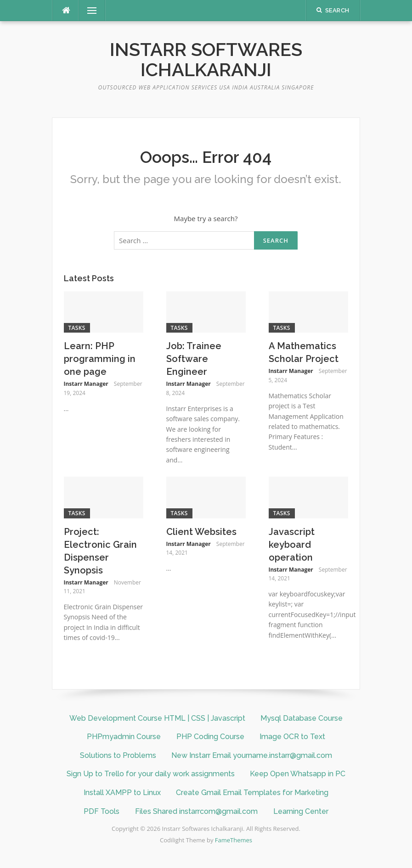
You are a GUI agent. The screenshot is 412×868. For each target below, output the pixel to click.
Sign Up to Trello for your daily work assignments (151, 774)
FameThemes (234, 840)
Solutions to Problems (118, 755)
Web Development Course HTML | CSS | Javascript (157, 718)
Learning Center (301, 811)
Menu (88, 11)
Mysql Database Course (302, 718)
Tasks (77, 328)
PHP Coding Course (210, 737)
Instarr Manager (86, 384)
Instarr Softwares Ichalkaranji (206, 59)
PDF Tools (102, 811)
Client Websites (201, 532)
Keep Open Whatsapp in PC (298, 774)
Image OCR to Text (292, 737)
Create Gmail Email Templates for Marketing (252, 793)
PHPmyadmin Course (124, 737)
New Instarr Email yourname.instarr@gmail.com (252, 755)
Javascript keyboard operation (292, 545)
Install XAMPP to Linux (122, 793)
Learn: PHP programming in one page (100, 359)
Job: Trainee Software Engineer (194, 359)
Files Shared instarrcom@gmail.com (196, 811)
